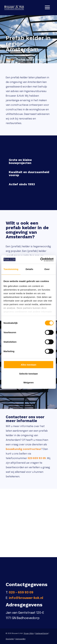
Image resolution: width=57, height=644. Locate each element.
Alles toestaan (29, 365)
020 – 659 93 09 (21, 593)
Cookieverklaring (42, 633)
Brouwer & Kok (17, 633)
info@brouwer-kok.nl (26, 598)
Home (10, 60)
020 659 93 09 (37, 458)
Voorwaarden (20, 639)
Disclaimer (10, 639)
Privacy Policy (29, 633)
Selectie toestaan (28, 373)
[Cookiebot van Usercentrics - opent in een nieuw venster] (41, 259)
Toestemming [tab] (11, 269)
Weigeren (28, 382)
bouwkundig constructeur (24, 449)
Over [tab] (47, 269)
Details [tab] (29, 269)
